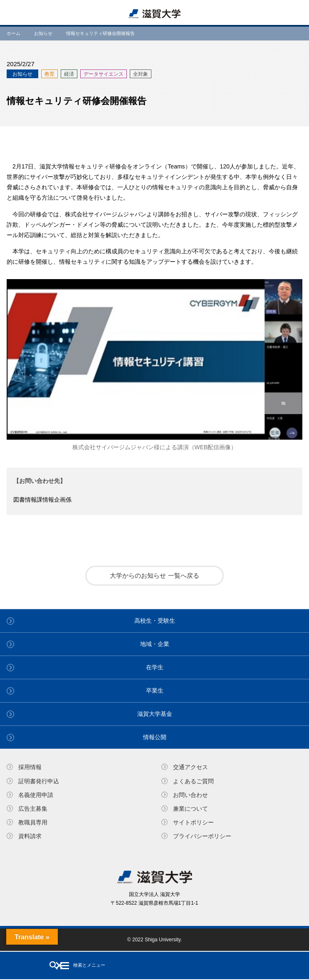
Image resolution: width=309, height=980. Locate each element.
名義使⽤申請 (36, 795)
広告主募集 (33, 809)
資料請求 (30, 836)
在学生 (155, 667)
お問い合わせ (190, 795)
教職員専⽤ (33, 822)
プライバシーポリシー (202, 836)
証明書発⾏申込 (39, 781)
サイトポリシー (193, 822)
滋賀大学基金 (155, 714)
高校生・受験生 (155, 621)
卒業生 (155, 690)
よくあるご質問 (193, 781)
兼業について (190, 809)
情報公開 (155, 737)
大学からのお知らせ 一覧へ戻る (154, 575)
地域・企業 (155, 644)
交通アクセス (190, 767)
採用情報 (30, 767)
